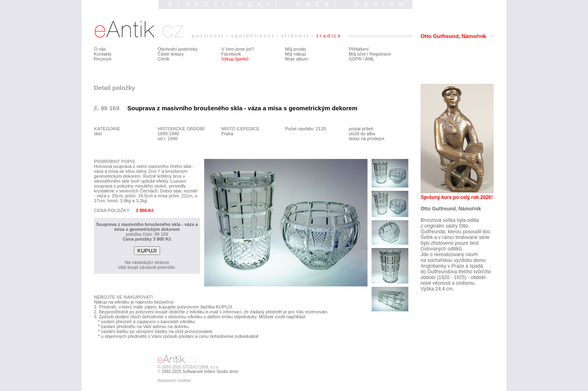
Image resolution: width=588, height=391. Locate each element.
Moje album (297, 59)
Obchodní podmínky (178, 49)
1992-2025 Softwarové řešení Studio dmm (200, 372)
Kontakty (103, 54)
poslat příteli (361, 129)
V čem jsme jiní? (238, 49)
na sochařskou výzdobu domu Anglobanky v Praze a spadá (453, 263)
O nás (100, 49)
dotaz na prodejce (366, 139)
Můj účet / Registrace (370, 54)
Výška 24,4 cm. (437, 289)
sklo (98, 134)
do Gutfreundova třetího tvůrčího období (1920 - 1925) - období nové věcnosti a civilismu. (456, 277)
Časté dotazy (171, 54)
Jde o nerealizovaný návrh (449, 255)
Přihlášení (359, 49)
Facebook (231, 54)
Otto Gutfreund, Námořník (451, 209)
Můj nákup (295, 54)
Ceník (164, 59)
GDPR (355, 59)
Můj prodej (295, 49)
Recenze (103, 59)
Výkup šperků (235, 59)
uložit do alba (362, 134)
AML (370, 59)
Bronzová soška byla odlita (450, 220)
